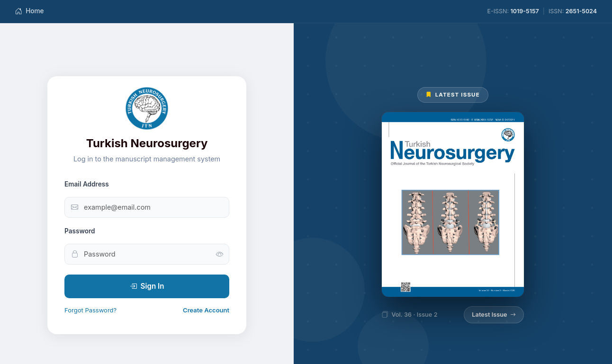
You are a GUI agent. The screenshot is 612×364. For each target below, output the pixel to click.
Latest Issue (494, 315)
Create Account (206, 310)
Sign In (147, 286)
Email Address (87, 184)
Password (80, 231)
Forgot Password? (90, 310)
